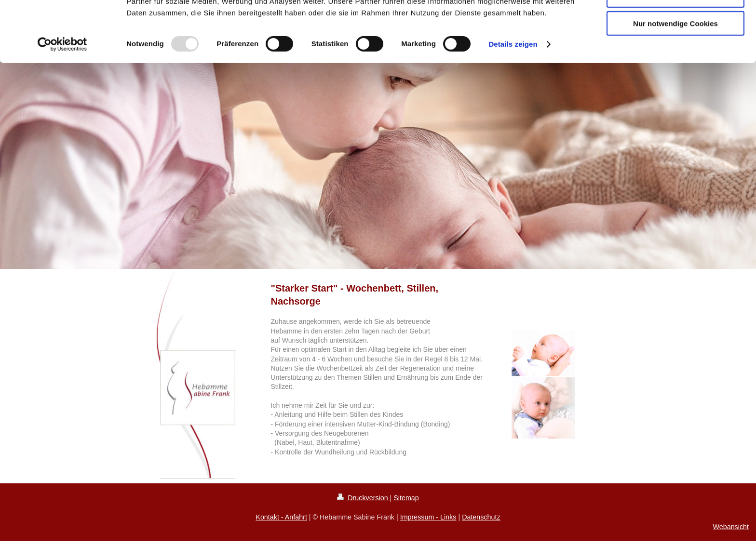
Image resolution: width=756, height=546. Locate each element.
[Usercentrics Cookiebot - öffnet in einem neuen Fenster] (62, 101)
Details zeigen (513, 101)
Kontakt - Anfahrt (281, 517)
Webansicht (731, 527)
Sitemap (406, 498)
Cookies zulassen (675, 24)
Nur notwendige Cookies (675, 80)
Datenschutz (481, 517)
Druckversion (363, 498)
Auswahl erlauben (675, 52)
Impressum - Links (428, 517)
